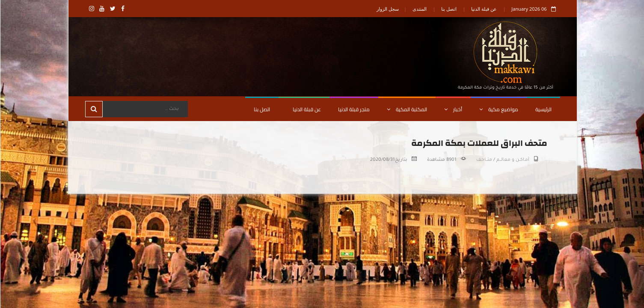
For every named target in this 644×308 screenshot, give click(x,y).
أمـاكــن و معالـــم (512, 160)
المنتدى (419, 9)
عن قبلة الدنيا (484, 9)
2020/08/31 (382, 160)
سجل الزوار (387, 9)
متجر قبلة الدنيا (353, 109)
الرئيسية (543, 109)
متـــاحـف (484, 160)
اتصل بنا (448, 9)
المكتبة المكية (407, 109)
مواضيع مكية (498, 109)
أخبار (453, 109)
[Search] (145, 109)
